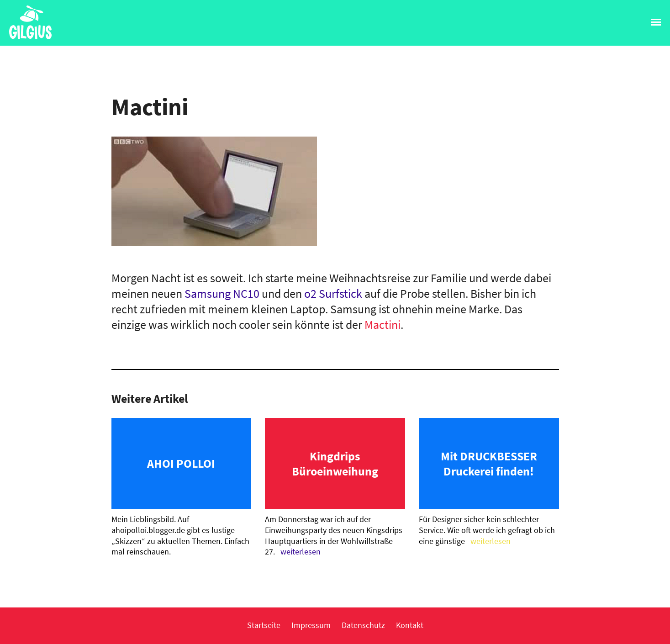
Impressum (311, 625)
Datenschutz (363, 625)
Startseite (264, 625)
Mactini (382, 325)
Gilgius (26, 38)
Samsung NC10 (222, 293)
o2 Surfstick (333, 293)
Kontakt (410, 625)
